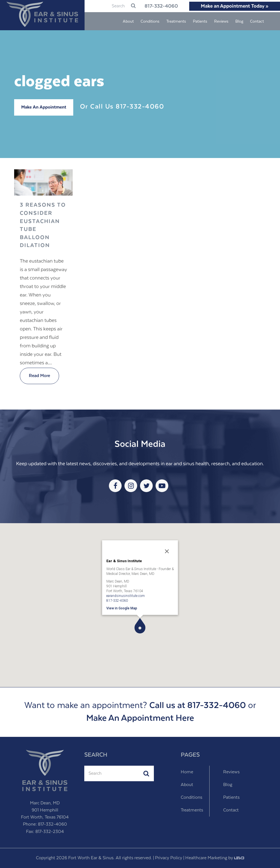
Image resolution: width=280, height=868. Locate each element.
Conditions (191, 797)
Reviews (231, 772)
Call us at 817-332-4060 (198, 706)
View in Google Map (122, 608)
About (187, 785)
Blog (228, 785)
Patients (231, 797)
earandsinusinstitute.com (126, 596)
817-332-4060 (161, 6)
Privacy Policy (169, 858)
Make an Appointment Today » (235, 6)
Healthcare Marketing (206, 858)
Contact (231, 810)
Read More (39, 376)
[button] (140, 626)
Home (187, 772)
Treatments (192, 810)
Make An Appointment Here (140, 718)
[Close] (167, 551)
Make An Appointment (44, 107)
